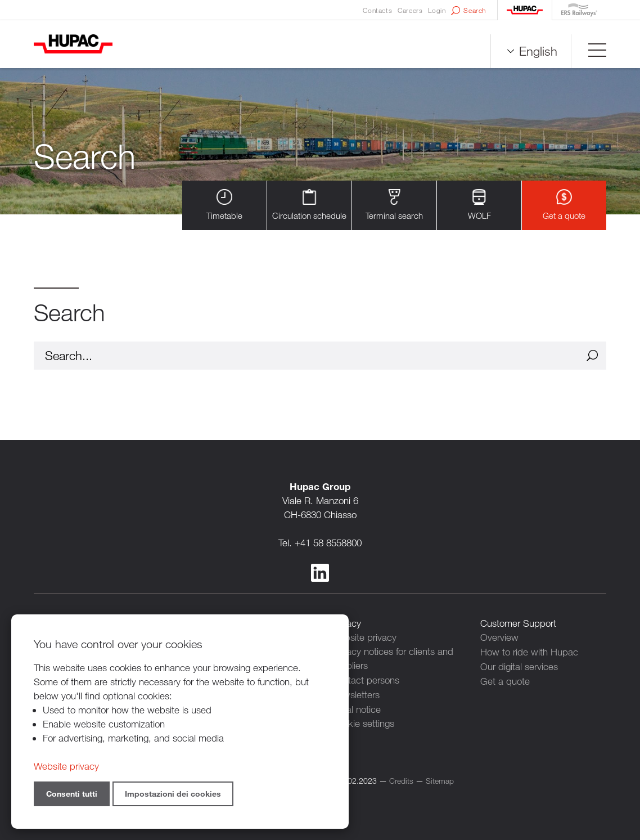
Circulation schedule (309, 205)
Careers (410, 10)
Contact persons (365, 679)
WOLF (479, 205)
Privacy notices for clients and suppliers (392, 658)
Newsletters (355, 693)
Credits (401, 778)
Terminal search (394, 205)
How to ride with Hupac (529, 651)
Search (468, 11)
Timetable (224, 205)
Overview (499, 637)
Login (437, 10)
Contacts (377, 10)
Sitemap (440, 778)
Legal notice (356, 708)
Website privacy (364, 637)
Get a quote (564, 205)
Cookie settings (363, 722)
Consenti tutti (72, 794)
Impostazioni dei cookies (173, 794)
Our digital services (519, 665)
